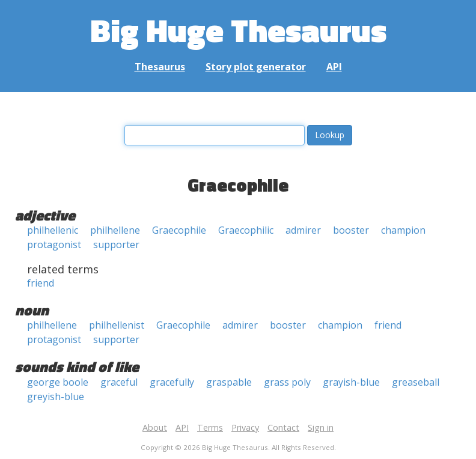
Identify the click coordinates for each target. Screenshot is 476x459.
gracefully (172, 382)
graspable (229, 382)
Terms (210, 427)
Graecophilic (246, 230)
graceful (119, 382)
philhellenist (117, 325)
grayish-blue (351, 382)
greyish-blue (56, 397)
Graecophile (179, 230)
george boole (58, 382)
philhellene (115, 230)
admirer (303, 230)
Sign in (321, 427)
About (155, 427)
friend (41, 283)
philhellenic (53, 230)
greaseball (416, 382)
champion (403, 230)
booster (351, 230)
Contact (283, 427)
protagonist (54, 245)
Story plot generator (256, 67)
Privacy (245, 427)
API (334, 67)
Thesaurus (160, 67)
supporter (116, 245)
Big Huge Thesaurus (238, 30)
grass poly (287, 382)
